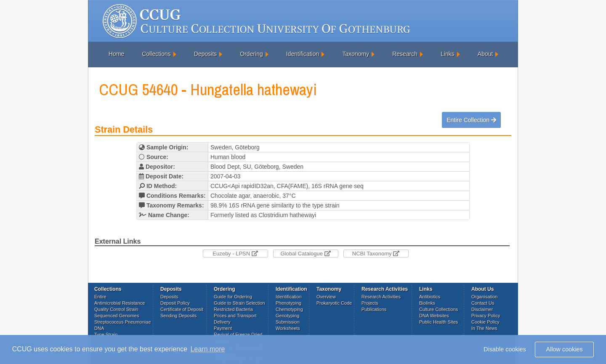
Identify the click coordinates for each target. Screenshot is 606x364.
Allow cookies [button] (565, 349)
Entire (100, 297)
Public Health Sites (439, 322)
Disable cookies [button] (505, 349)
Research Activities (381, 297)
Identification (303, 54)
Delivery (222, 322)
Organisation (484, 297)
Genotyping (287, 316)
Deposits (205, 54)
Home (116, 54)
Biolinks (427, 303)
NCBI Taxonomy (376, 254)
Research (405, 54)
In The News (484, 328)
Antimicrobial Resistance (120, 303)
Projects (370, 303)
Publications (374, 309)
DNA (99, 328)
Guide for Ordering (233, 297)
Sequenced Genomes (117, 316)
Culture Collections (439, 309)
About (485, 54)
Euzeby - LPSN (235, 254)
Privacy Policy (486, 316)
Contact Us (483, 303)
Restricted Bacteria (233, 309)
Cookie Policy (485, 322)
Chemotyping (289, 309)
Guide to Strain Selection (239, 303)
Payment (223, 328)
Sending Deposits (178, 316)
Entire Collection (471, 120)
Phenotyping (288, 303)
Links (448, 54)
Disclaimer (482, 309)
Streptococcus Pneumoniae (123, 322)
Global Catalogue (305, 254)
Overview (326, 297)
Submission (288, 322)
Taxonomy (356, 54)
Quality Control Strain (116, 309)
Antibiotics (430, 297)
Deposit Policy (175, 303)
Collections (156, 54)
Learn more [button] (208, 349)
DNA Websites (434, 316)
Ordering (251, 54)
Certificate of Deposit (182, 309)
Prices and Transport (235, 316)
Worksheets (288, 328)
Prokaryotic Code (334, 303)
